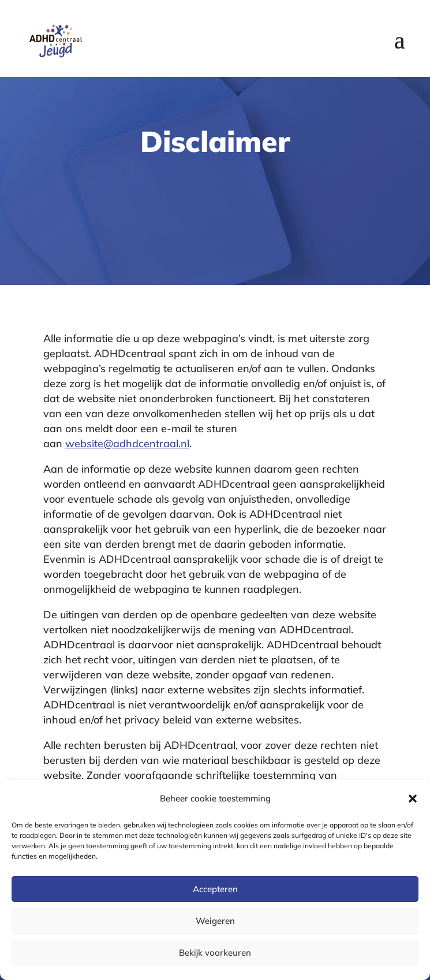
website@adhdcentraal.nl (127, 443)
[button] (413, 799)
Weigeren (215, 921)
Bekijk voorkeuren (215, 953)
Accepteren (215, 889)
